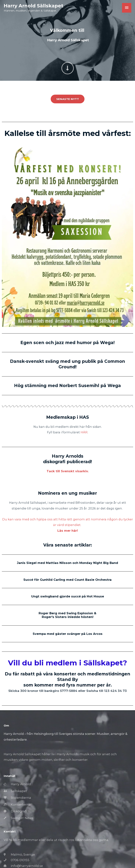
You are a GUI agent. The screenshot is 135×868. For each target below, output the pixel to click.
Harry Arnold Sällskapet (34, 6)
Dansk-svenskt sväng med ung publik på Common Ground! (67, 364)
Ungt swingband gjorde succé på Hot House (68, 596)
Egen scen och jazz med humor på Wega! (67, 343)
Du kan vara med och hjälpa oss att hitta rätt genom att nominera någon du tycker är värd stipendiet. (68, 525)
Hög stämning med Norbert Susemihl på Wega (67, 386)
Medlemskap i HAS (68, 417)
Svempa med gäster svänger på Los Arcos (68, 634)
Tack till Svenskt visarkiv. (68, 471)
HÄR (84, 432)
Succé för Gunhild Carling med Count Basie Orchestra (67, 580)
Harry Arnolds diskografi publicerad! (67, 459)
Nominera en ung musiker (67, 493)
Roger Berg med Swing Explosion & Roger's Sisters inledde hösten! (67, 615)
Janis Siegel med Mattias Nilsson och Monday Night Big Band (67, 563)
